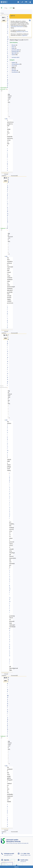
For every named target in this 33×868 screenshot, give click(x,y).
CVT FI (11, 8)
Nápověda (6, 860)
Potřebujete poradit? (9, 854)
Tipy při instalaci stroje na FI (10, 496)
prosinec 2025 (15, 50)
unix (13, 66)
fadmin (14, 63)
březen (14, 45)
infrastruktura (15, 64)
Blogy (6, 8)
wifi (13, 69)
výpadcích (25, 35)
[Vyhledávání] (22, 2)
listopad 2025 (15, 51)
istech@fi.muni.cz (8, 855)
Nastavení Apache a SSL (10, 646)
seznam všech (16, 57)
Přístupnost (23, 862)
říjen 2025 (14, 53)
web (6, 119)
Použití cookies (24, 860)
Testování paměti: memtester (10, 591)
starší (13, 55)
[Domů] (18, 2)
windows (14, 70)
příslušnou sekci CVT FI (22, 32)
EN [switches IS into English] (26, 2)
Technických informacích (17, 27)
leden (13, 48)
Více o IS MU (9, 843)
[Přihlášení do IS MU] (30, 2)
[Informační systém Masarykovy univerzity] (4, 2)
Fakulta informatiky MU (23, 843)
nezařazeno (15, 72)
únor (13, 47)
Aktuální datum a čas (25, 855)
